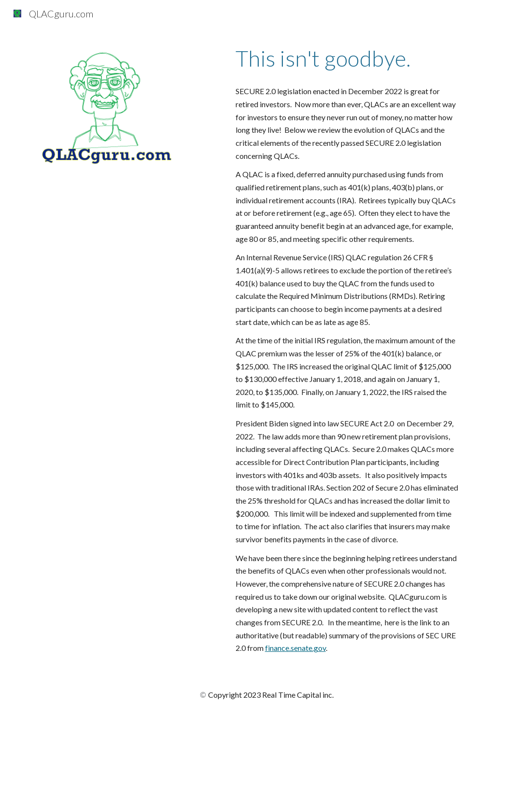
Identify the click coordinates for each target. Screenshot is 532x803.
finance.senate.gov (295, 648)
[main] (347, 58)
